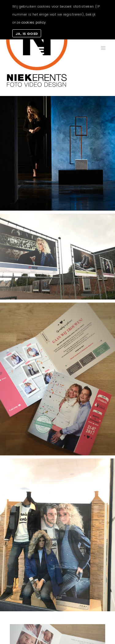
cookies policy (34, 22)
